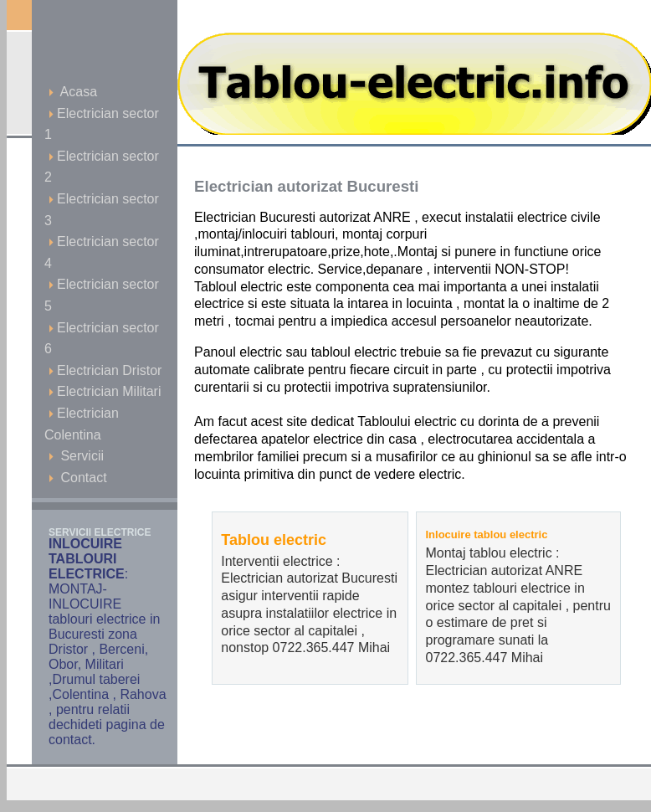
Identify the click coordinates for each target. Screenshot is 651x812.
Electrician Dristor (105, 370)
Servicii (76, 456)
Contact (78, 478)
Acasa (73, 92)
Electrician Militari (105, 391)
